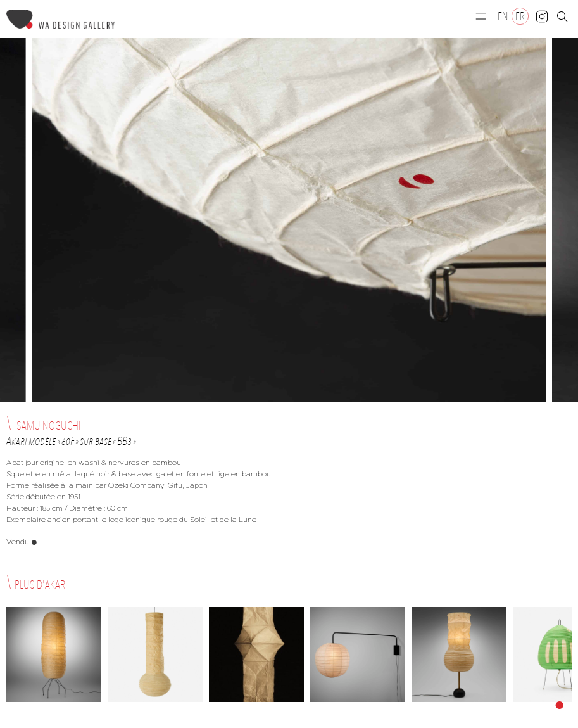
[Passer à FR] (520, 16)
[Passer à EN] (503, 16)
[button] (481, 16)
